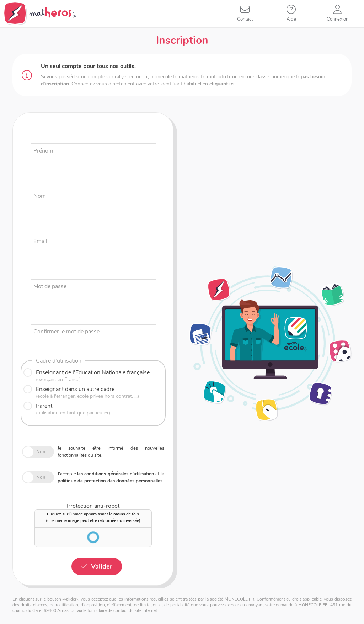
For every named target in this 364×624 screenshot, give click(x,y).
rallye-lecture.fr (131, 77)
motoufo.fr (219, 77)
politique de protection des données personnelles (110, 481)
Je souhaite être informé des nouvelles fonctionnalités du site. (111, 452)
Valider (102, 566)
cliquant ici (222, 84)
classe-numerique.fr (277, 77)
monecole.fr (163, 77)
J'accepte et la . (111, 477)
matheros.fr (192, 77)
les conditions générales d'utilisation (116, 474)
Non (41, 452)
